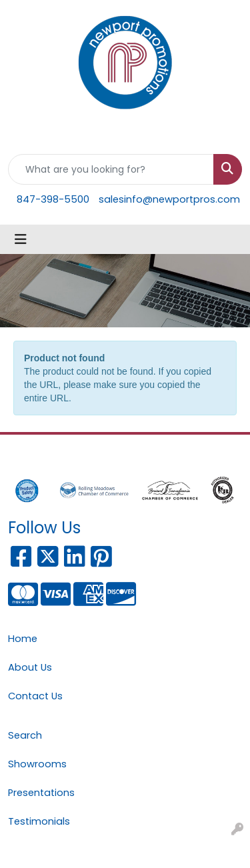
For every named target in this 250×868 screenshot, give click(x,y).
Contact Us (35, 696)
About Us (30, 667)
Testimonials (39, 821)
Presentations (41, 793)
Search (25, 735)
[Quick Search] (111, 169)
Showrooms (37, 764)
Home (23, 639)
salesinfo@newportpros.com (169, 199)
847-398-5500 (53, 199)
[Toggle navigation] (21, 239)
